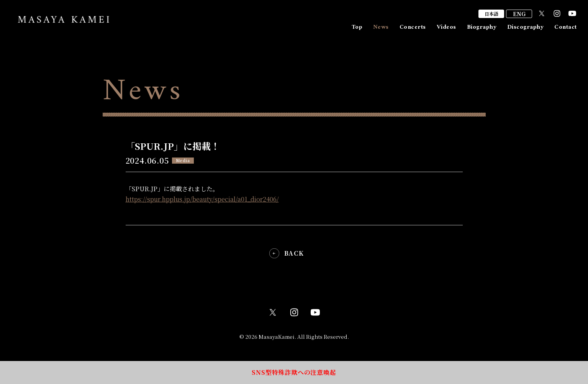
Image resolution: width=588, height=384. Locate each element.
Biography (482, 27)
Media (183, 160)
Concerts (413, 27)
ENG (519, 14)
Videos (446, 27)
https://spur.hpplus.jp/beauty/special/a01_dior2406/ (202, 199)
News (381, 27)
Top (357, 27)
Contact (565, 27)
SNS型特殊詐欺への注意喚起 (294, 372)
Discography (525, 27)
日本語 (491, 14)
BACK (294, 253)
